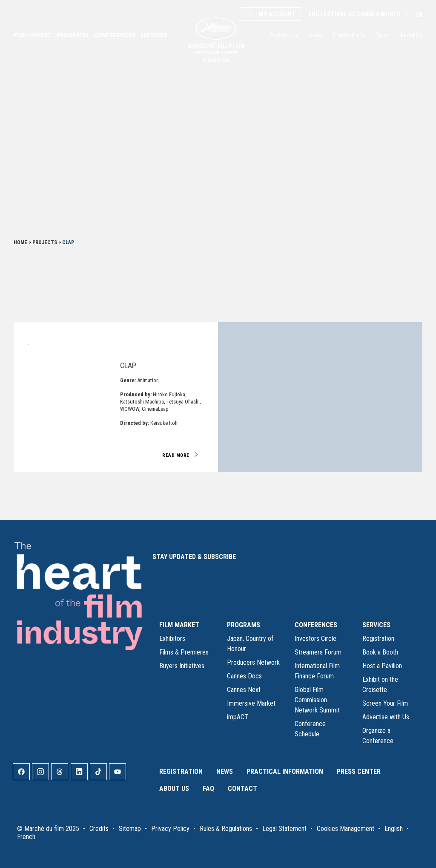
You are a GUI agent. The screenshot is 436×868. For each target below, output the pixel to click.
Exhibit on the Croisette (380, 685)
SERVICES (376, 625)
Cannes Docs (244, 676)
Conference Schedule (310, 729)
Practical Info (349, 35)
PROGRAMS (244, 625)
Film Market (33, 35)
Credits (99, 829)
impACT (238, 717)
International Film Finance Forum (317, 671)
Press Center (359, 771)
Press (383, 35)
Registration (284, 35)
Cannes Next (244, 690)
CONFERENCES (316, 625)
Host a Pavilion (382, 666)
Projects (45, 242)
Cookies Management (346, 829)
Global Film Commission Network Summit (317, 700)
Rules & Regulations (226, 829)
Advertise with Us (386, 717)
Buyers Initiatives (182, 666)
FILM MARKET (179, 625)
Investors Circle (316, 639)
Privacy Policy (170, 829)
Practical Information (285, 771)
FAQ (208, 789)
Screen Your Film (385, 703)
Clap (128, 365)
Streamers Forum (318, 652)
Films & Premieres (184, 652)
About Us (411, 35)
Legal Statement (284, 829)
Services (153, 35)
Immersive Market (251, 703)
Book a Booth (380, 652)
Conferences (114, 35)
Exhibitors (172, 639)
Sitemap (130, 829)
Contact (242, 789)
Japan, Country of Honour (250, 644)
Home (20, 242)
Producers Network (253, 662)
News (316, 35)
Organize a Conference (378, 736)
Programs (73, 35)
